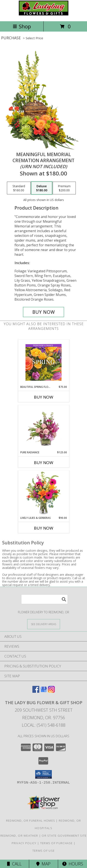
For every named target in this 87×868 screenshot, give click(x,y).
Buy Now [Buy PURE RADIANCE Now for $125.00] (44, 463)
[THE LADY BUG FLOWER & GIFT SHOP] (44, 15)
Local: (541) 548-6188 (44, 725)
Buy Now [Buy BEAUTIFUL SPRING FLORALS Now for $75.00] (44, 397)
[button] (43, 774)
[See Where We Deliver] (44, 624)
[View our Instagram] (51, 691)
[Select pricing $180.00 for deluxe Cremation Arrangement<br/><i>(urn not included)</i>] (42, 188)
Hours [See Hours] (73, 864)
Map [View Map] (43, 864)
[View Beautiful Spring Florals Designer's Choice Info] (43, 362)
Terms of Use (44, 851)
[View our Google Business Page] (44, 691)
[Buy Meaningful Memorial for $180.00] (44, 312)
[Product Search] (44, 599)
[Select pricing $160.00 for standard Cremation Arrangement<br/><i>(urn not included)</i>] (19, 188)
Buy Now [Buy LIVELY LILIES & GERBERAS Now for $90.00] (44, 528)
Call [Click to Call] (14, 864)
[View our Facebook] (36, 691)
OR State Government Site (64, 836)
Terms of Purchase (56, 843)
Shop (22, 26)
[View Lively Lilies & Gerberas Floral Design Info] (43, 493)
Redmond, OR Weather (19, 836)
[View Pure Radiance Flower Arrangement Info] (43, 428)
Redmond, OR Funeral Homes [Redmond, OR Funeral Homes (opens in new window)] (31, 821)
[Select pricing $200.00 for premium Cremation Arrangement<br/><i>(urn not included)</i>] (64, 188)
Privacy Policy (24, 843)
